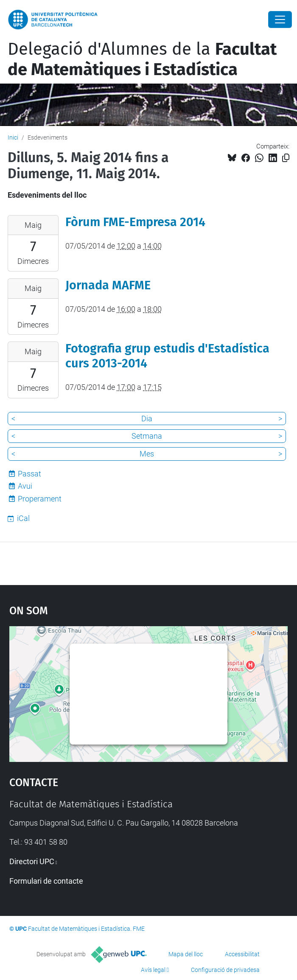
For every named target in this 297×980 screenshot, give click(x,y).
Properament (40, 499)
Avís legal (153, 970)
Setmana (147, 436)
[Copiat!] (286, 158)
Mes (147, 454)
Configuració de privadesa (225, 970)
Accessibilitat (242, 954)
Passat (29, 474)
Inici (13, 137)
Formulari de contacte (46, 881)
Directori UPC (32, 861)
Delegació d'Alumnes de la (142, 59)
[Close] (280, 20)
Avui (25, 486)
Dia (147, 419)
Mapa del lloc (186, 954)
